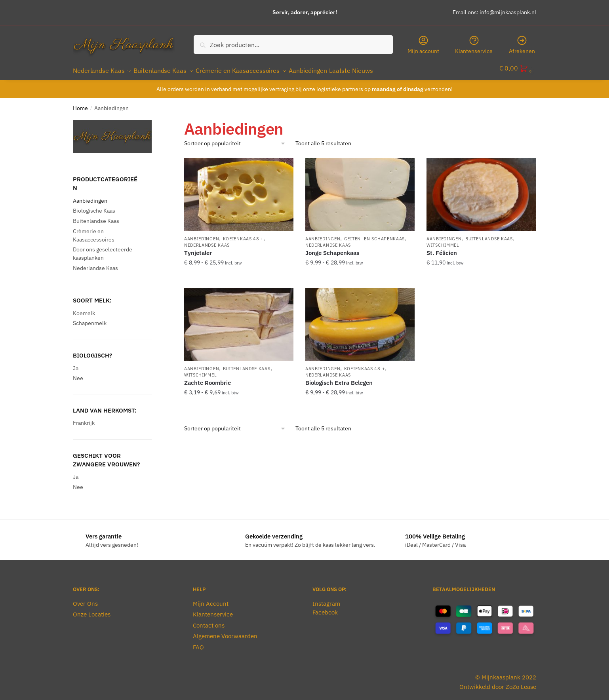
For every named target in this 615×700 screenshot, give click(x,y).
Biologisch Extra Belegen (339, 378)
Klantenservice (474, 45)
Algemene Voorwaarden (225, 631)
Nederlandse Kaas (207, 240)
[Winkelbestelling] (235, 139)
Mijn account (423, 45)
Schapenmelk (90, 318)
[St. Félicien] (481, 190)
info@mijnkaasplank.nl (508, 12)
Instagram (326, 599)
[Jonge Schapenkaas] (360, 190)
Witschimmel (443, 240)
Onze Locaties (92, 610)
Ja (76, 363)
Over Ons (85, 599)
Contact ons (209, 621)
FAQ (198, 642)
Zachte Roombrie (208, 378)
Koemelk (84, 308)
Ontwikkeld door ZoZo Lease (498, 682)
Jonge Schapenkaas (332, 248)
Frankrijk (84, 418)
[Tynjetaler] (239, 190)
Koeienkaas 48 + (244, 234)
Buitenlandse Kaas (489, 234)
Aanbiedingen (202, 234)
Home (80, 103)
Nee (78, 373)
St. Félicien (442, 248)
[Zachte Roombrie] (239, 320)
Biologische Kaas (94, 206)
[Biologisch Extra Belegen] (360, 320)
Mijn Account (211, 599)
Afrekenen (522, 45)
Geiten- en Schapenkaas (374, 234)
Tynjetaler (198, 248)
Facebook (325, 608)
